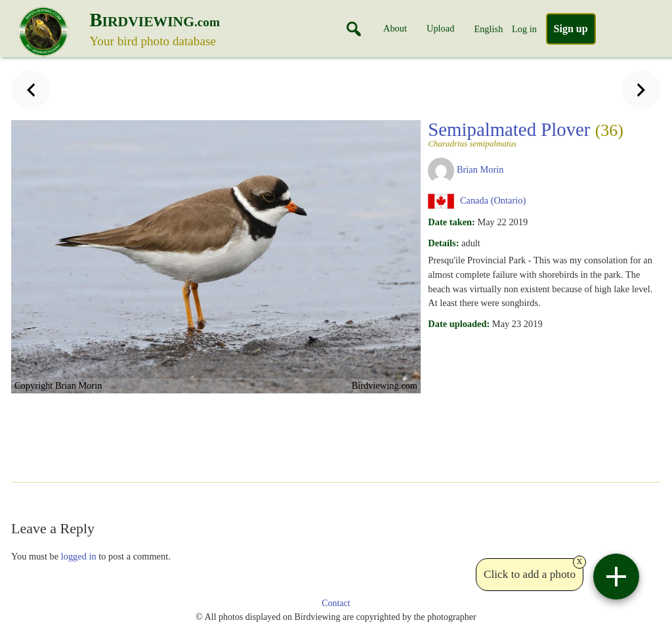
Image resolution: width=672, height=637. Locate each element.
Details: (443, 243)
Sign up (571, 29)
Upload (440, 28)
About (395, 28)
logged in (79, 556)
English (488, 29)
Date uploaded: (459, 324)
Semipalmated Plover (540, 133)
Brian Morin (480, 169)
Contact (336, 603)
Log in (524, 29)
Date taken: (451, 222)
